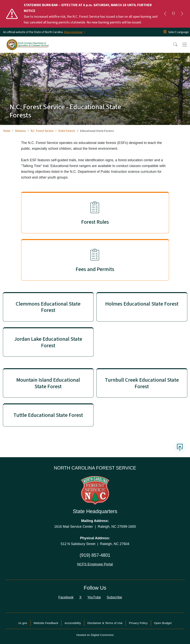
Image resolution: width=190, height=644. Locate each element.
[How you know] (75, 32)
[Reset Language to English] (165, 32)
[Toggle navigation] (185, 45)
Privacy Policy (138, 623)
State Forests (67, 131)
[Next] (182, 14)
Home (7, 131)
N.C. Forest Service (42, 131)
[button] (173, 45)
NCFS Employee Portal (95, 564)
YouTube (94, 597)
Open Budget (163, 623)
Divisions (20, 131)
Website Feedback (46, 623)
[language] (179, 32)
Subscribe (114, 597)
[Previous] (165, 14)
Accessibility (73, 623)
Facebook (66, 597)
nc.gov (23, 623)
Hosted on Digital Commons (95, 635)
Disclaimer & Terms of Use (105, 623)
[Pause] (173, 14)
